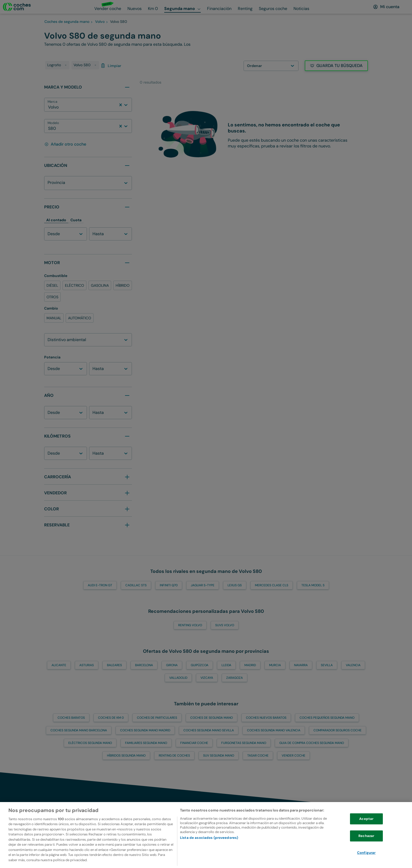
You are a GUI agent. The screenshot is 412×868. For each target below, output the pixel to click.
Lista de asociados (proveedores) (209, 850)
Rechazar (366, 848)
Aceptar (366, 831)
